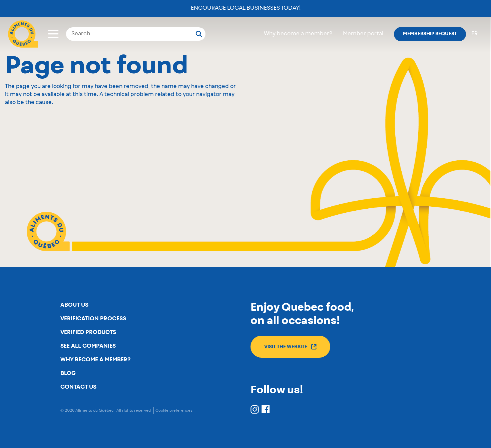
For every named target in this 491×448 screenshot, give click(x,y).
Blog (68, 373)
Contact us (78, 387)
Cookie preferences (174, 410)
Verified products (88, 332)
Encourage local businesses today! (246, 8)
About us (74, 305)
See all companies (88, 346)
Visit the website (290, 347)
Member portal (363, 34)
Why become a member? (298, 34)
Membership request (430, 34)
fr (474, 34)
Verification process (93, 319)
